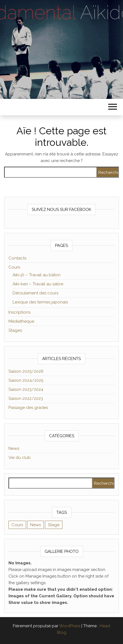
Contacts (17, 258)
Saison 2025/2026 (26, 371)
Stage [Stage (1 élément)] (54, 525)
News (14, 448)
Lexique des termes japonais (40, 302)
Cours (14, 267)
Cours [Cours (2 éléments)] (17, 525)
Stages (15, 330)
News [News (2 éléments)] (35, 525)
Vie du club (20, 458)
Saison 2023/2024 (26, 389)
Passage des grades (28, 408)
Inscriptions (19, 312)
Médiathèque (21, 321)
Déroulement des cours (35, 293)
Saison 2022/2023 (26, 398)
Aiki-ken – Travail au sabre (38, 284)
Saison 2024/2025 (26, 380)
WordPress (70, 626)
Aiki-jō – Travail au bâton (37, 275)
